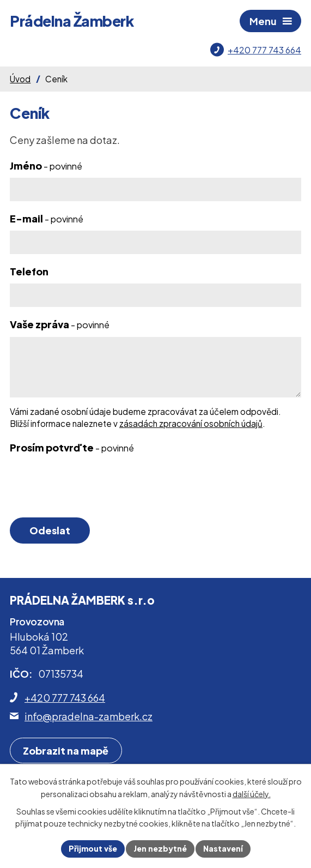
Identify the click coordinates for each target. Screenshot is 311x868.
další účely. (252, 794)
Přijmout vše (93, 848)
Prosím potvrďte (72, 447)
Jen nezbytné (160, 848)
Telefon (29, 271)
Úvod (20, 79)
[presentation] (90, 486)
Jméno (46, 165)
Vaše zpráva (60, 324)
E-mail (47, 218)
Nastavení (223, 848)
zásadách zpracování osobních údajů (191, 423)
